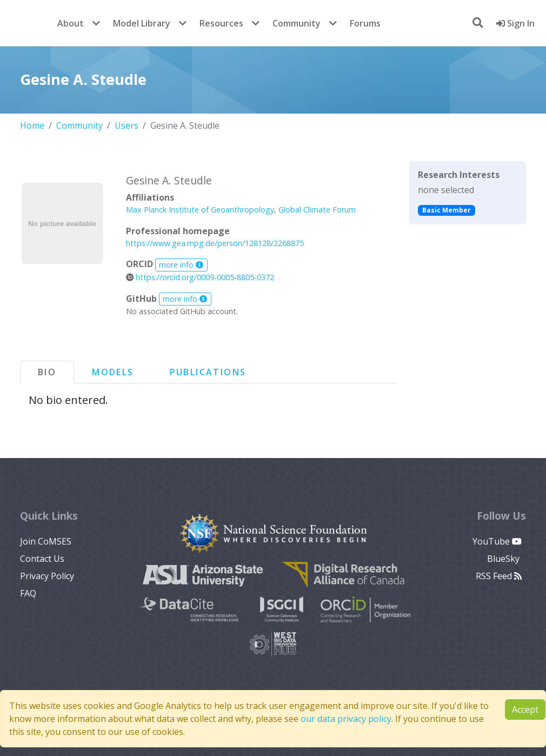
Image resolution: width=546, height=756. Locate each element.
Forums (365, 23)
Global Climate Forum (317, 210)
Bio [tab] (47, 372)
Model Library (142, 23)
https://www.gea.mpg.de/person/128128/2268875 (215, 243)
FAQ (28, 593)
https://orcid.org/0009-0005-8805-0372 (200, 277)
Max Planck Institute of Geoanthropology (200, 210)
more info (181, 265)
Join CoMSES (46, 541)
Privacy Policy (47, 576)
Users (126, 125)
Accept (525, 709)
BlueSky (504, 559)
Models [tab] (113, 372)
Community (297, 23)
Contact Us (42, 559)
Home (32, 125)
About (71, 23)
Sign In (515, 23)
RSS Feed (499, 576)
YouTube (497, 541)
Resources (221, 23)
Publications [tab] (208, 372)
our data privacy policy (346, 719)
